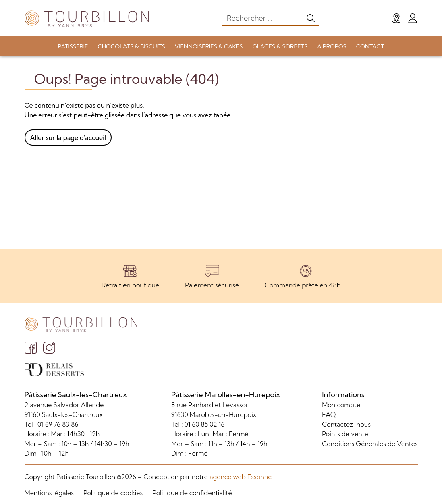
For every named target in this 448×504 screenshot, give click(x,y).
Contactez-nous (346, 424)
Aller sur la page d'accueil (68, 137)
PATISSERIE (73, 46)
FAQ (329, 414)
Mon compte (341, 405)
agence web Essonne (241, 477)
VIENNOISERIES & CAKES (209, 46)
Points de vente (345, 434)
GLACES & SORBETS (280, 46)
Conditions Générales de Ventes (370, 444)
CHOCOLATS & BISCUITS (131, 46)
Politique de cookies (113, 493)
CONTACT (370, 46)
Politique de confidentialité (192, 493)
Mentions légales (49, 493)
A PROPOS (332, 46)
